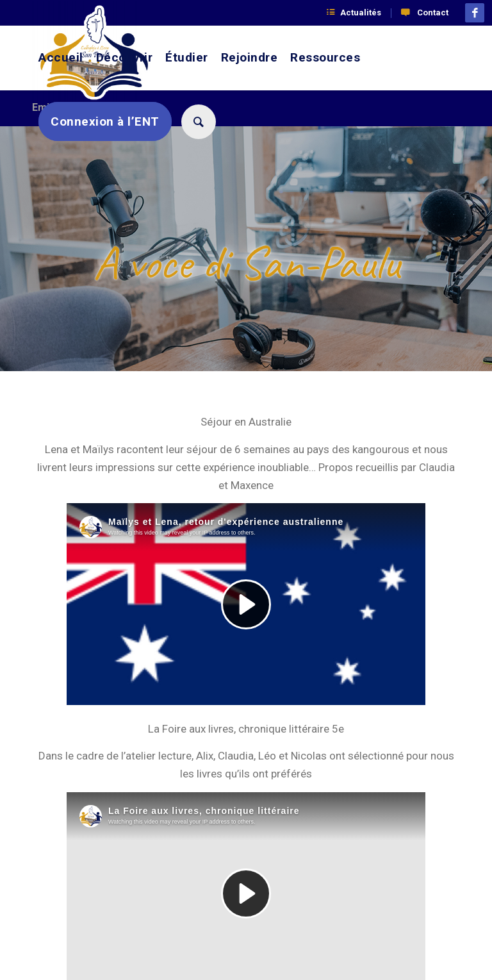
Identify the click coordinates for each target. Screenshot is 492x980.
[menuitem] (359, 13)
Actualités (361, 12)
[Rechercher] (197, 122)
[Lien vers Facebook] (475, 13)
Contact (433, 12)
